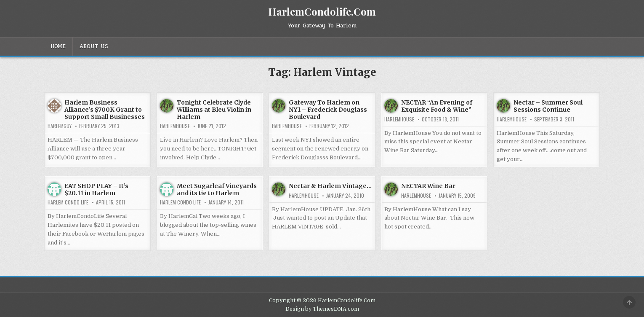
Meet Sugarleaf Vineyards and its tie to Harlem (217, 189)
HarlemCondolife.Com (322, 11)
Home (58, 46)
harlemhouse (175, 126)
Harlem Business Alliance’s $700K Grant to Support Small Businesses (105, 110)
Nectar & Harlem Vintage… (330, 186)
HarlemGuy (60, 126)
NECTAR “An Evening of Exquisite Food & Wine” (437, 106)
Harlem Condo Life (68, 202)
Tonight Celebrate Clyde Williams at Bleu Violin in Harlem (214, 110)
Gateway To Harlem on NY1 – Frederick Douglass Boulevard (328, 110)
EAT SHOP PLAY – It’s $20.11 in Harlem (96, 189)
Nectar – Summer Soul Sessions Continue (548, 106)
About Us (94, 46)
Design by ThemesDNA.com (322, 309)
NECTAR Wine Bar (428, 186)
